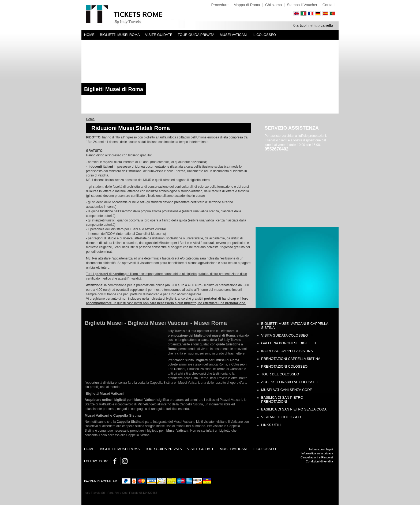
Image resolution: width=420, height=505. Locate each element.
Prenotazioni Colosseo (284, 366)
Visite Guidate (159, 35)
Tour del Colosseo (280, 374)
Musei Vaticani (233, 35)
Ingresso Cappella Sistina (287, 351)
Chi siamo (273, 5)
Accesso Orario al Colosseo (290, 382)
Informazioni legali (321, 449)
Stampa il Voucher (302, 5)
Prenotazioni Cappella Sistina (291, 359)
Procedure (220, 5)
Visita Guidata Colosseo (285, 335)
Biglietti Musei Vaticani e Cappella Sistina (295, 326)
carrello (327, 25)
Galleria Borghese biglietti (289, 343)
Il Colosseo (264, 35)
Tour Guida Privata (196, 35)
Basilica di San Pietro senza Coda (294, 409)
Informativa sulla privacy (317, 453)
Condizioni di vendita (319, 461)
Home (89, 35)
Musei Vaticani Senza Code (287, 390)
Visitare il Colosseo (281, 417)
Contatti (329, 5)
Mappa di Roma (247, 5)
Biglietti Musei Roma (120, 35)
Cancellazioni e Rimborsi (317, 457)
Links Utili (271, 425)
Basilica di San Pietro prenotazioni (282, 400)
